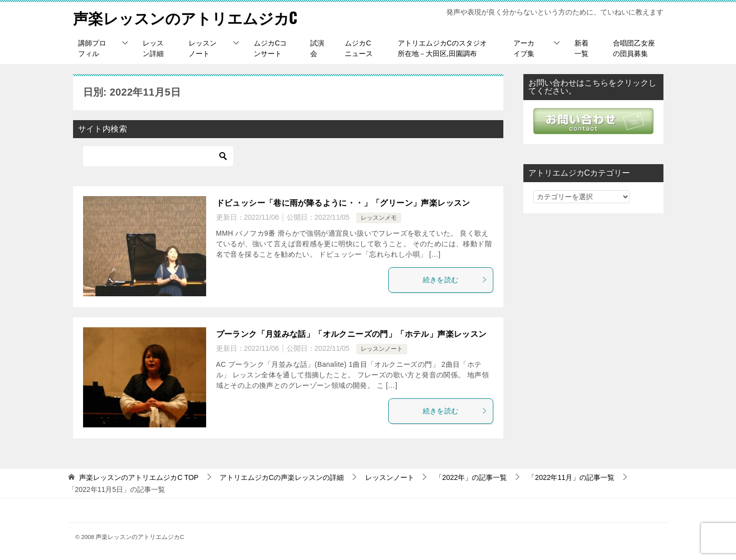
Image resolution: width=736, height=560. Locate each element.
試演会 (317, 48)
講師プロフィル (92, 48)
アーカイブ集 (524, 48)
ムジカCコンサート (270, 48)
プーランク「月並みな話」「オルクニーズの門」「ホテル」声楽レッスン (351, 334)
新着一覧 (581, 48)
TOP (139, 477)
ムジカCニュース (359, 48)
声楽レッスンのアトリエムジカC (185, 17)
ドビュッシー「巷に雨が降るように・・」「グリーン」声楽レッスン (343, 202)
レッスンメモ (379, 218)
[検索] (158, 156)
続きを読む (455, 279)
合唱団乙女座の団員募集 (634, 48)
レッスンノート (203, 48)
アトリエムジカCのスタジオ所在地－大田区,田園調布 (442, 48)
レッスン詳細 (153, 48)
